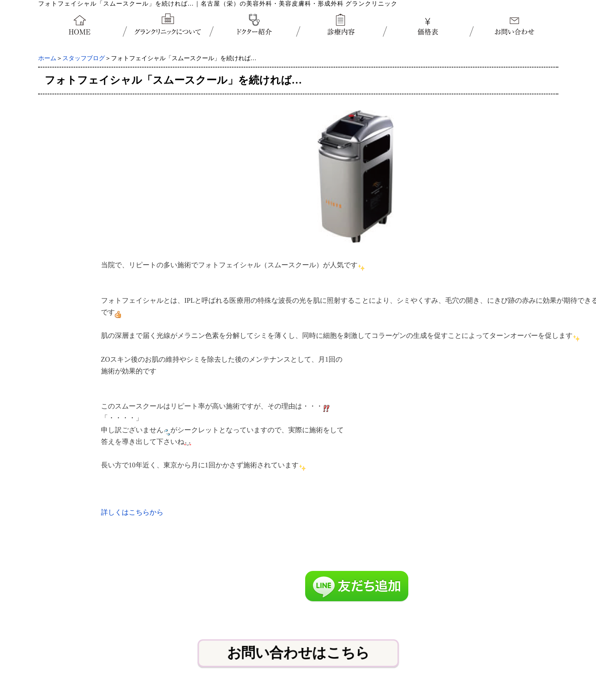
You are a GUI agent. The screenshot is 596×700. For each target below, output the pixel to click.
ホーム (47, 58)
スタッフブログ (84, 58)
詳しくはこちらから (132, 512)
